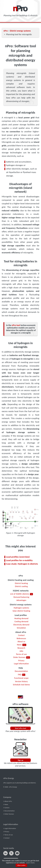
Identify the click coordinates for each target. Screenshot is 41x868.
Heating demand (21, 618)
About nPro (21, 632)
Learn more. (31, 863)
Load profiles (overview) (18, 557)
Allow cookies (21, 865)
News (19, 645)
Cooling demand (21, 621)
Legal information (21, 664)
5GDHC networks (21, 591)
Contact (21, 635)
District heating (21, 583)
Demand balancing (21, 597)
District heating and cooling (21, 580)
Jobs (21, 651)
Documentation (21, 671)
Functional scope (21, 678)
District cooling (21, 586)
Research (21, 648)
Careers (7, 808)
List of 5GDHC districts (20, 594)
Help (21, 668)
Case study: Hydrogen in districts (22, 564)
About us (21, 641)
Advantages (21, 600)
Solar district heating (21, 611)
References (21, 638)
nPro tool (16, 325)
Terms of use (21, 654)
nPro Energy (9, 778)
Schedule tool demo (21, 685)
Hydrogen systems (21, 608)
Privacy (21, 660)
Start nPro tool (21, 728)
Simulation (21, 628)
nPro (21, 576)
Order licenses (19, 657)
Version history (21, 681)
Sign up (20, 760)
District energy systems (21, 605)
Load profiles (21, 615)
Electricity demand (21, 625)
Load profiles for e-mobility (19, 560)
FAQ (20, 674)
